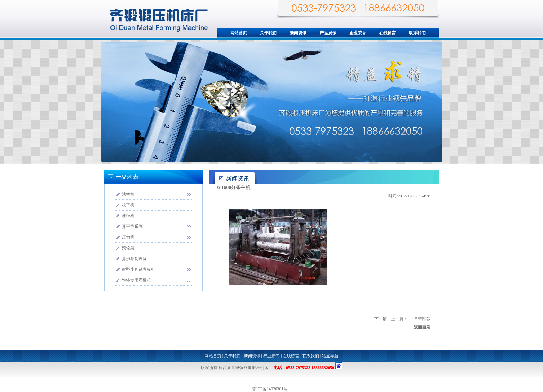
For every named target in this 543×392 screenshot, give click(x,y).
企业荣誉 (358, 33)
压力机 (128, 237)
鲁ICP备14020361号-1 (272, 389)
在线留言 (388, 33)
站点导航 (330, 356)
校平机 (128, 205)
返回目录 (422, 327)
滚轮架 (128, 248)
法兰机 (128, 194)
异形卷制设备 (134, 259)
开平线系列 (132, 226)
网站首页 (239, 33)
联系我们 (417, 33)
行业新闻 (271, 356)
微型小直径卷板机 (139, 269)
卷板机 (128, 216)
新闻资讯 (298, 33)
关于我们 (268, 33)
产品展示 (328, 33)
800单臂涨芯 (419, 319)
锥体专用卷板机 (136, 280)
